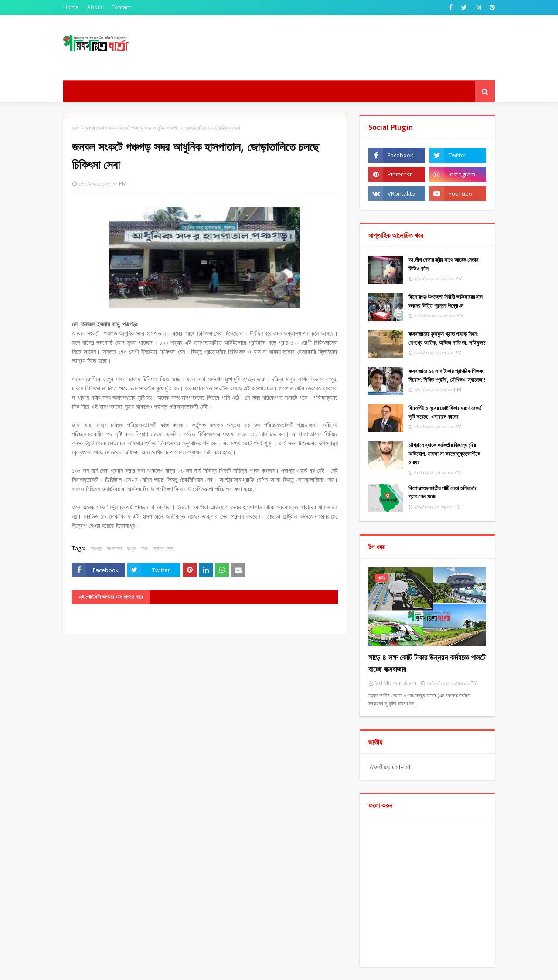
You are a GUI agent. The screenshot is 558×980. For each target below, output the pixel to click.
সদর (144, 548)
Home (71, 7)
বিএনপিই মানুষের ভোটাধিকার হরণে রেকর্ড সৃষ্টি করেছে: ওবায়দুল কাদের (445, 412)
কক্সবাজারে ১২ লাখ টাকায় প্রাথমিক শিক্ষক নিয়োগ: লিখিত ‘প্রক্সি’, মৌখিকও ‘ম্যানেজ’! (447, 375)
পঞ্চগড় (96, 548)
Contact (121, 7)
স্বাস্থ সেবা (94, 128)
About (95, 7)
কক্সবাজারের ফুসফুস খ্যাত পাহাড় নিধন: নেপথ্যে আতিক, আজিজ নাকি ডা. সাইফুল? (447, 338)
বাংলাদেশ (114, 548)
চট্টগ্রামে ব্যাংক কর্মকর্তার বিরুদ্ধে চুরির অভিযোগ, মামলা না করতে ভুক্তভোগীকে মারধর (444, 453)
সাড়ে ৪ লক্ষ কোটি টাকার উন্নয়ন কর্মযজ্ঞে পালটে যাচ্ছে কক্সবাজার (427, 663)
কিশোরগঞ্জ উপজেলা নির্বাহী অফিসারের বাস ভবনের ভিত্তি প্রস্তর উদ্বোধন (446, 301)
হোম (76, 128)
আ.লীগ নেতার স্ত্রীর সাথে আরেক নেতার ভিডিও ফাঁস (443, 264)
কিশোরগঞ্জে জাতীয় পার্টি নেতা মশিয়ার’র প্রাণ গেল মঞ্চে (442, 492)
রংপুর (131, 548)
